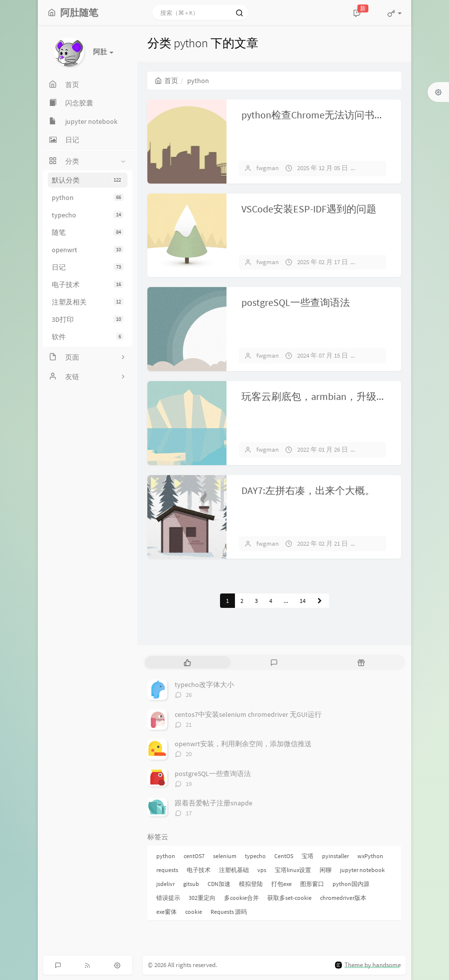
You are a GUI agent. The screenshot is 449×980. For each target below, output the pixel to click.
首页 (167, 81)
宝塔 (308, 856)
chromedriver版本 (343, 898)
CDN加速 (219, 884)
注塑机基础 (234, 870)
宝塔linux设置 (293, 870)
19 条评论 (378, 355)
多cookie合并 (241, 898)
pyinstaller (336, 856)
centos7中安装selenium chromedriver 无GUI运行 (248, 714)
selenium (225, 856)
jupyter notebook (362, 870)
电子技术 (88, 285)
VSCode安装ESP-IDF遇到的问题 (309, 209)
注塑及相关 (88, 302)
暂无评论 (378, 168)
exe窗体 (167, 912)
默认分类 (88, 180)
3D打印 (88, 319)
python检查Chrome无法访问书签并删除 (328, 115)
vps (262, 870)
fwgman (268, 168)
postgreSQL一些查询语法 (296, 302)
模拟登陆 (251, 884)
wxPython (370, 856)
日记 (88, 267)
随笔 (88, 232)
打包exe (281, 884)
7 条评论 (377, 262)
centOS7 (194, 856)
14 (303, 601)
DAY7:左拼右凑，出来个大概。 (308, 490)
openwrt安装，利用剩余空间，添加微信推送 (243, 744)
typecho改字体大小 (204, 685)
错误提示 (168, 898)
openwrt (88, 250)
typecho (88, 215)
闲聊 (326, 870)
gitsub (191, 884)
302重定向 (202, 898)
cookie (194, 912)
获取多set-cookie (289, 898)
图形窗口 (312, 884)
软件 (88, 337)
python (88, 197)
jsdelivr (166, 884)
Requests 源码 (229, 912)
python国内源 (351, 884)
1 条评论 (377, 543)
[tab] (187, 662)
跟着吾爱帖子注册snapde (214, 803)
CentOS (284, 856)
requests (167, 870)
